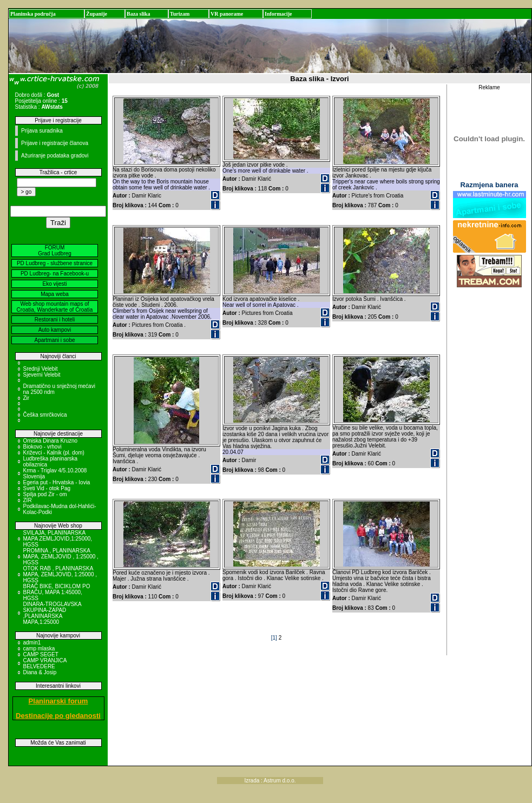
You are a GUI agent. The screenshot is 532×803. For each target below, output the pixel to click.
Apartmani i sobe (54, 340)
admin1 (32, 643)
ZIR (28, 500)
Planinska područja (33, 14)
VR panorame (227, 14)
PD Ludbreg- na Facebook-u (55, 274)
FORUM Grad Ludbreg (55, 251)
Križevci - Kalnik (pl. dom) (54, 453)
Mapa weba (55, 294)
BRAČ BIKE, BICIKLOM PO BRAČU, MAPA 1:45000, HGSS (57, 592)
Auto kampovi (55, 330)
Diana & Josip (40, 672)
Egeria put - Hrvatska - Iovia (57, 482)
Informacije (278, 14)
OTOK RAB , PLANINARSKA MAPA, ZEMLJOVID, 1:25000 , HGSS (60, 574)
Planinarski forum (58, 701)
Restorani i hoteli (55, 320)
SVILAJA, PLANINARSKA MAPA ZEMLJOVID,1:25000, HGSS (58, 539)
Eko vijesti (54, 284)
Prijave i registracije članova (55, 143)
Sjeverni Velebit (42, 375)
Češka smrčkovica (45, 415)
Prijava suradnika (42, 131)
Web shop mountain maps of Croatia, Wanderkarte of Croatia (55, 307)
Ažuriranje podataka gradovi (55, 156)
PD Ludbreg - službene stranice (55, 263)
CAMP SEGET (41, 654)
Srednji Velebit (41, 369)
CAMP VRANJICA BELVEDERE (45, 663)
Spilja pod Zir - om (45, 494)
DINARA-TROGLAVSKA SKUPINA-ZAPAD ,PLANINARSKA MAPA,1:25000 (52, 613)
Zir (27, 398)
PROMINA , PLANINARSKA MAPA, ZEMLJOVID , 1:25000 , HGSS (61, 557)
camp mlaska (39, 649)
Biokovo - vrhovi (42, 447)
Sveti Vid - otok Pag (47, 488)
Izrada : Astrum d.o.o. (270, 781)
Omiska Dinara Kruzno (51, 441)
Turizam (180, 14)
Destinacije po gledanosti (58, 716)
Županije (97, 14)
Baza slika (139, 14)
